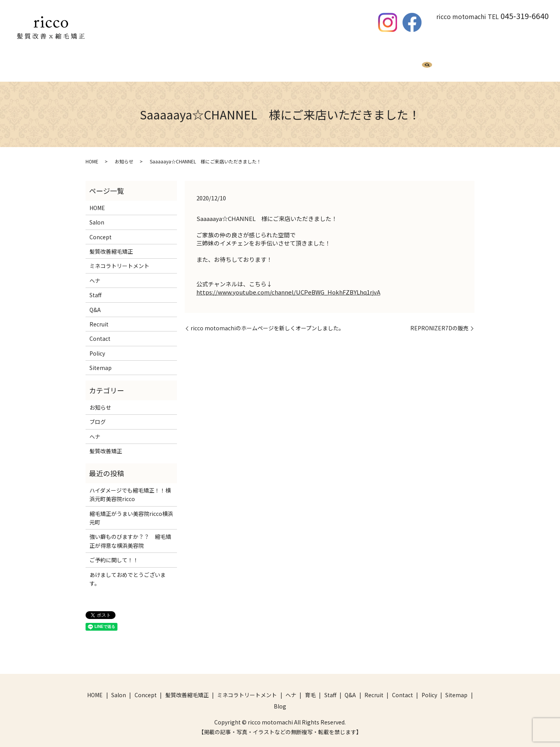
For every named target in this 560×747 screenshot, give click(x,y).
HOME (135, 65)
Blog (404, 65)
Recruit (377, 65)
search (427, 66)
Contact (100, 331)
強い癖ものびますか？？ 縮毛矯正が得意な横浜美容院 (130, 533)
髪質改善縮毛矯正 (176, 65)
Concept (101, 230)
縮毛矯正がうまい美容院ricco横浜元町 (131, 510)
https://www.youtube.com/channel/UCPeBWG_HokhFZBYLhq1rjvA (288, 285)
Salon (97, 215)
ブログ (98, 414)
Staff (329, 65)
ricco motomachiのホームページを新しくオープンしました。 (267, 321)
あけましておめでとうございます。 (128, 572)
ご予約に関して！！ (114, 552)
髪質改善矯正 (106, 444)
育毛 (306, 65)
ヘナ (285, 65)
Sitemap (101, 360)
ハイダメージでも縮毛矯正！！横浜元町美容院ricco (130, 487)
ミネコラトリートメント (238, 65)
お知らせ (124, 154)
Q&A (351, 65)
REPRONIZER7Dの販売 (439, 321)
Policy (97, 346)
